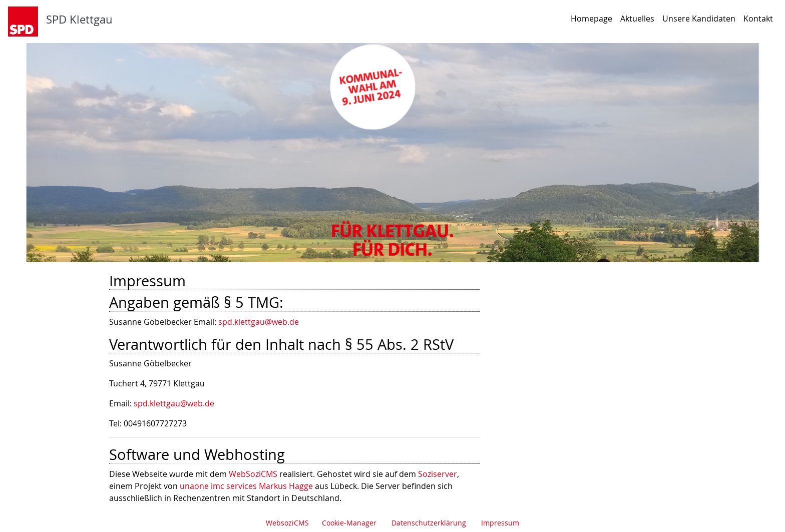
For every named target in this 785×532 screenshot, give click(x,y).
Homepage (592, 19)
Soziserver (438, 474)
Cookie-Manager (349, 523)
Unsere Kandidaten (699, 19)
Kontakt (758, 19)
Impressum (500, 523)
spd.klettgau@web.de (259, 322)
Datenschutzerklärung (429, 523)
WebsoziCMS (287, 523)
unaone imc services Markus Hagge (246, 486)
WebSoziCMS (253, 474)
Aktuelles (637, 19)
